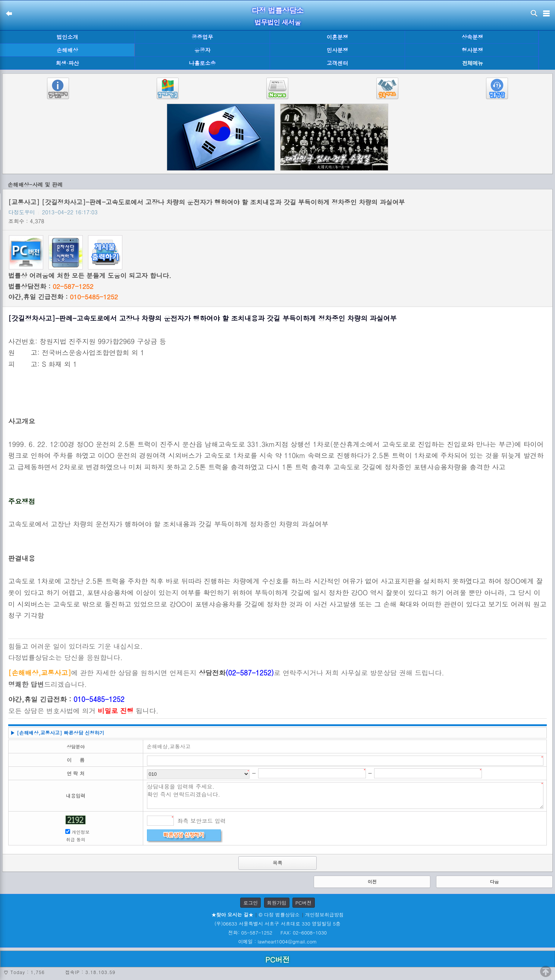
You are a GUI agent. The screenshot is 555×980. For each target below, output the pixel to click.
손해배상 (68, 50)
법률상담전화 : (51, 286)
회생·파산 (67, 63)
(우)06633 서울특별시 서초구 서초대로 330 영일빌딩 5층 (277, 924)
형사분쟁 (473, 50)
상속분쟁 (473, 37)
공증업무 (203, 37)
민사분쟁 (338, 50)
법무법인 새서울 (277, 22)
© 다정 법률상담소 (279, 915)
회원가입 (277, 903)
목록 (277, 863)
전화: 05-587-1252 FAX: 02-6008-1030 (277, 932)
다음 (494, 881)
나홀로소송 (203, 63)
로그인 (250, 903)
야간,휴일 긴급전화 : (63, 297)
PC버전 (304, 903)
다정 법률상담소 (278, 10)
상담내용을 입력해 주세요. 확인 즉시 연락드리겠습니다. (345, 795)
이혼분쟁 (338, 37)
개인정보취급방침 (324, 915)
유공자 (202, 50)
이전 (372, 881)
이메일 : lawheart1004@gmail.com (278, 941)
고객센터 (338, 63)
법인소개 (68, 37)
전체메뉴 (473, 63)
